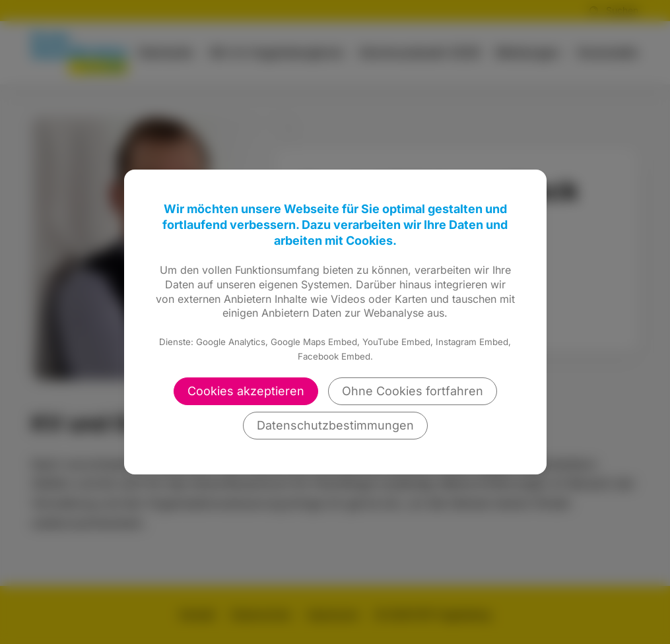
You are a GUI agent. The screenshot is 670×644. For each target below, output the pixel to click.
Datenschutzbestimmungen (335, 425)
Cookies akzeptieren (246, 391)
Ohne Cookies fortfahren (413, 391)
